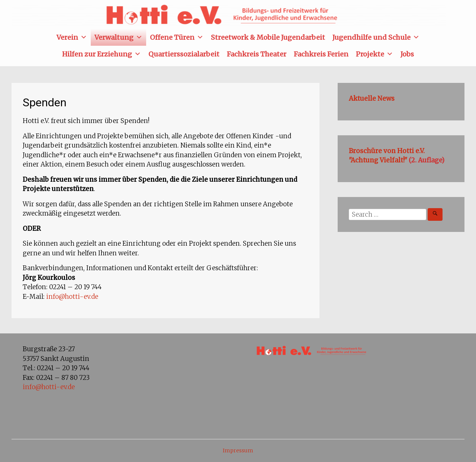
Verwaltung (118, 37)
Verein (72, 37)
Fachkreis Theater (257, 54)
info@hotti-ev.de (72, 297)
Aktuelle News (372, 98)
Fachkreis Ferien (321, 54)
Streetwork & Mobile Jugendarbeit (268, 37)
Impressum (238, 450)
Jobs (407, 54)
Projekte (374, 54)
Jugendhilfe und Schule (376, 37)
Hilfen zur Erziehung (102, 54)
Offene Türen (177, 37)
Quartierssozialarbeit (184, 54)
